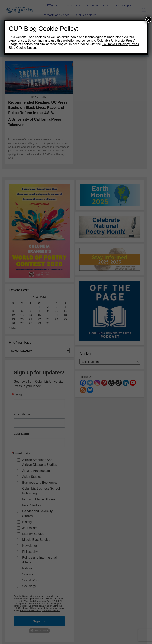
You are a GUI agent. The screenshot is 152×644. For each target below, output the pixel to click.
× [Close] (148, 20)
